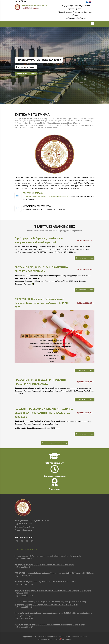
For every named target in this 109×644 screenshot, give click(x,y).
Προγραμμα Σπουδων (33, 193)
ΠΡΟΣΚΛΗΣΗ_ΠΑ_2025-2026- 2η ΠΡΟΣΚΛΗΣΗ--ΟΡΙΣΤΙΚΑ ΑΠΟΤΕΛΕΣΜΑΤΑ (41, 269)
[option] (54, 66)
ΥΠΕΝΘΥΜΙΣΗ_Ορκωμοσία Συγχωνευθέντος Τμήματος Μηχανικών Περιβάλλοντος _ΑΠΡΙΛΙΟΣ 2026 (42, 303)
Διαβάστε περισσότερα (85, 258)
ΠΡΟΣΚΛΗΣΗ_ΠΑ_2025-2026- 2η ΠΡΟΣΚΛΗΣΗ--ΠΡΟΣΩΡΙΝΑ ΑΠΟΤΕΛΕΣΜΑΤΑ (41, 382)
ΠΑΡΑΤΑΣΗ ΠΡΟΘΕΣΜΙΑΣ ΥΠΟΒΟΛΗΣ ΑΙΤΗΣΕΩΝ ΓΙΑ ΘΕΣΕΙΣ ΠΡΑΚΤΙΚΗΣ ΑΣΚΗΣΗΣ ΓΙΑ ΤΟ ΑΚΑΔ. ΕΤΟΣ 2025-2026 (44, 413)
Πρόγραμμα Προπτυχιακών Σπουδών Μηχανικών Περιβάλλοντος (47, 196)
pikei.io (68, 639)
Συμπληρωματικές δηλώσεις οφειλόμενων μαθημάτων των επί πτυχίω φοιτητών (39, 240)
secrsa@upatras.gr (23, 530)
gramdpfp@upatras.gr (24, 527)
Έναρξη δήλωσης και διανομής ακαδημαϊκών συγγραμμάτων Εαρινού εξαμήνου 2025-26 (50, 625)
